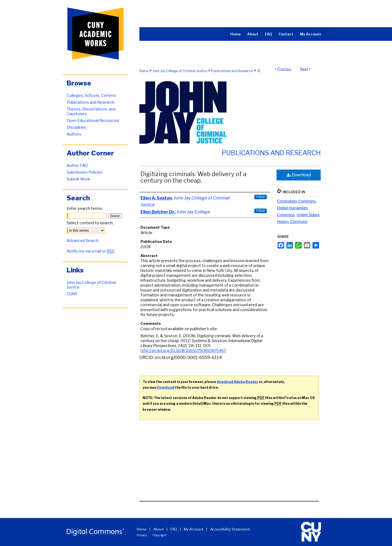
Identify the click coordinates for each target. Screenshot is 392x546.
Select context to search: (90, 223)
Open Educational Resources (93, 120)
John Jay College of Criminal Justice (180, 71)
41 (259, 71)
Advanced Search (83, 240)
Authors (74, 134)
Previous (284, 69)
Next (304, 69)
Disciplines (76, 127)
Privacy (142, 535)
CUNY (72, 294)
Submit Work (78, 179)
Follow (261, 197)
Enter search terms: (85, 208)
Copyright (160, 535)
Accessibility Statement (230, 529)
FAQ (174, 529)
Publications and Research (232, 71)
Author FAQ (77, 165)
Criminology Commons (296, 201)
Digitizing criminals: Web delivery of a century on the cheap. (193, 177)
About (158, 529)
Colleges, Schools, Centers (91, 95)
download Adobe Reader (238, 382)
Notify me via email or (91, 251)
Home (144, 71)
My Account (194, 529)
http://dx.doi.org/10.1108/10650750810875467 (183, 350)
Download (299, 175)
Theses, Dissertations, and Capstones (91, 111)
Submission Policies (85, 172)
